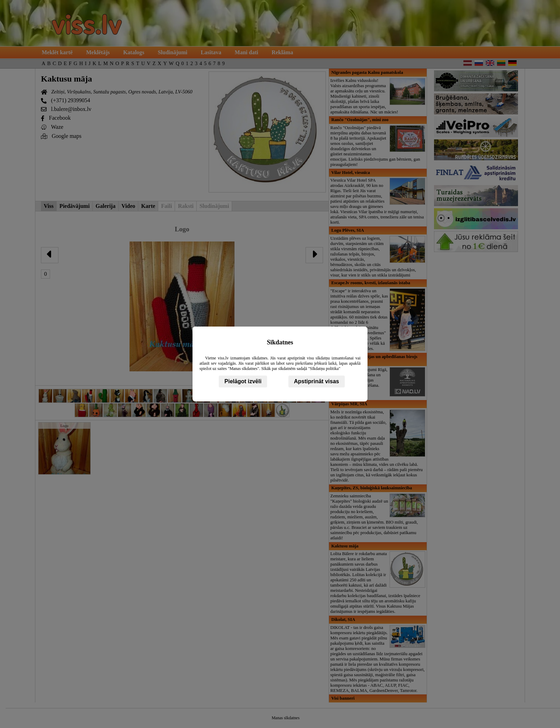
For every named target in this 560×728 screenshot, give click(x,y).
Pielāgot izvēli (243, 381)
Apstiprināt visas (317, 381)
